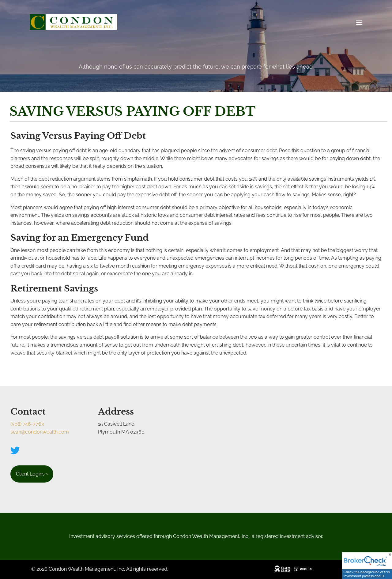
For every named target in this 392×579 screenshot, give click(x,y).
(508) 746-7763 (27, 424)
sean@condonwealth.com (40, 432)
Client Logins (32, 474)
